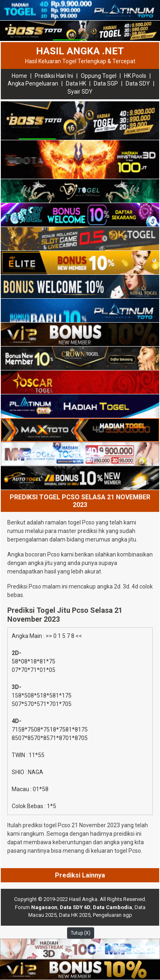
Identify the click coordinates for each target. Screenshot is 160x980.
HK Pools (135, 76)
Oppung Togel (99, 76)
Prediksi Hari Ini (54, 76)
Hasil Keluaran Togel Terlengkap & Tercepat (80, 61)
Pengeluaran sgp (113, 915)
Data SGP (106, 83)
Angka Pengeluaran (33, 83)
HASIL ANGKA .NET (80, 51)
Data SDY (138, 83)
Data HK (76, 83)
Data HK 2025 (75, 915)
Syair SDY (80, 92)
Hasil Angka (83, 899)
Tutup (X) (81, 933)
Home (19, 76)
